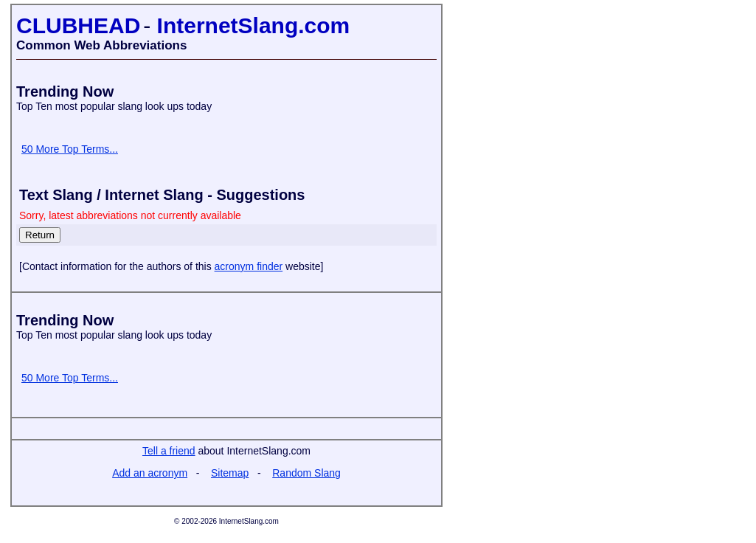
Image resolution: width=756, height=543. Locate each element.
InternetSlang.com (254, 25)
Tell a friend (169, 451)
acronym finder (249, 266)
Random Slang (306, 473)
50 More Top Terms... (70, 149)
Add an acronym (150, 473)
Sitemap (230, 473)
